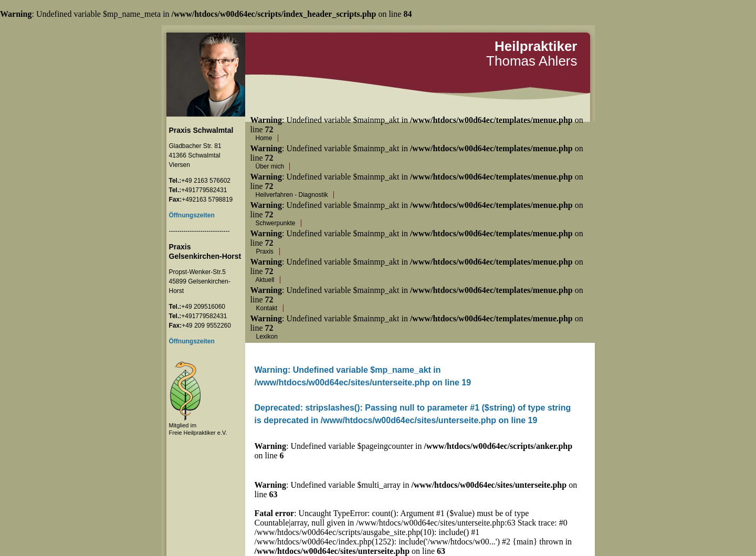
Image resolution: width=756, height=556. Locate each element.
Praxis (265, 251)
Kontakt (267, 308)
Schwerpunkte (276, 223)
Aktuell (265, 280)
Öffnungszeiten (192, 341)
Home (264, 138)
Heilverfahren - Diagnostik (292, 195)
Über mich (270, 166)
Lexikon (267, 337)
